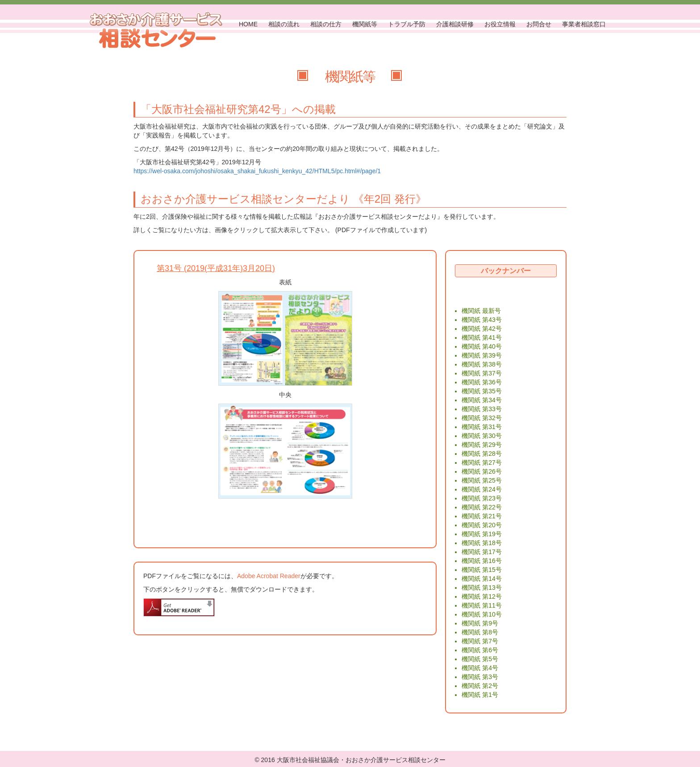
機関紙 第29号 (481, 445)
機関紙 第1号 (480, 695)
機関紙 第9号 (480, 623)
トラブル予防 (407, 24)
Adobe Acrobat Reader (269, 576)
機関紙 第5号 (480, 659)
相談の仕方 (326, 24)
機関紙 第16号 (481, 561)
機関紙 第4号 (480, 668)
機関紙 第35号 (481, 391)
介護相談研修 (455, 24)
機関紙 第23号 (481, 498)
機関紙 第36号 (481, 382)
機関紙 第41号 (481, 338)
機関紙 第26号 (481, 471)
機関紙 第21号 (481, 516)
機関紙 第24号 (481, 489)
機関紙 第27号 (481, 463)
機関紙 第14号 (481, 579)
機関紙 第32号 (481, 418)
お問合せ (539, 24)
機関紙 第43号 (481, 320)
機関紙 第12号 (481, 596)
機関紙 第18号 (481, 543)
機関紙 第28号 (481, 454)
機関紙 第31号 (481, 427)
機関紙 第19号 (481, 534)
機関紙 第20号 (481, 525)
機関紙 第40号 (481, 346)
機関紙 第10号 (481, 614)
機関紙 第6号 (480, 650)
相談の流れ (284, 24)
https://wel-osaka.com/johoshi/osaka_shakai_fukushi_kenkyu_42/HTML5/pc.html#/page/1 (257, 171)
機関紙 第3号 (480, 677)
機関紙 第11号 (481, 605)
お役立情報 (500, 24)
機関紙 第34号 (481, 400)
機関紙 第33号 (481, 409)
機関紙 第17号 (481, 552)
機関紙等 (365, 24)
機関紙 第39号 (481, 355)
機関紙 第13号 (481, 588)
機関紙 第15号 (481, 570)
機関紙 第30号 (481, 436)
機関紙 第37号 (481, 373)
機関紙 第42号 (481, 329)
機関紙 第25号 (481, 480)
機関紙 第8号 (480, 632)
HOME (248, 24)
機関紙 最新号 (481, 311)
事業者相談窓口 (584, 24)
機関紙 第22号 (481, 507)
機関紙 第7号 (480, 641)
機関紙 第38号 (481, 364)
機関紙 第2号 (480, 686)
